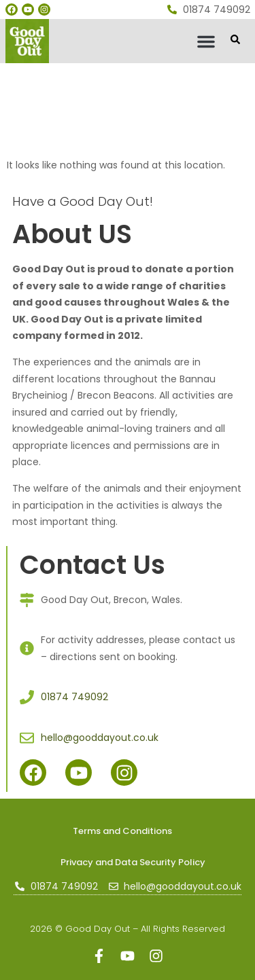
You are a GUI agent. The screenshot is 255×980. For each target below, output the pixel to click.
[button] (206, 41)
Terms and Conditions (122, 831)
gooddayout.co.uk (52, 69)
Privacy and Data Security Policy (133, 862)
